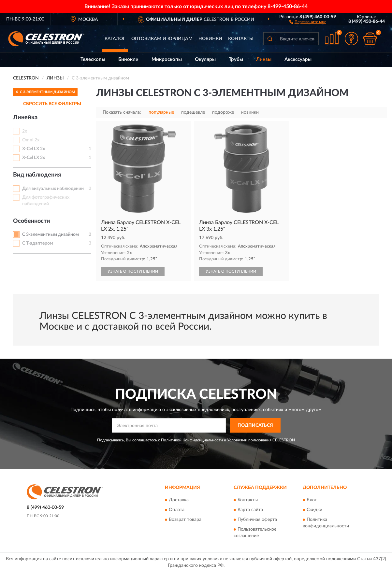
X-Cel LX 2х (34, 149)
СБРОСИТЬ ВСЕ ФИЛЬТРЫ (52, 104)
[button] (308, 21)
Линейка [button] (25, 118)
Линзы (264, 59)
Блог (312, 500)
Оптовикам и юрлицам (162, 39)
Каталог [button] (115, 39)
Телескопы (93, 59)
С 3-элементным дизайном (51, 235)
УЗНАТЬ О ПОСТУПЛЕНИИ (133, 271)
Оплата (177, 510)
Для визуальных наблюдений (53, 189)
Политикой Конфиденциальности (192, 440)
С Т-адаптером (38, 243)
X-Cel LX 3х (34, 158)
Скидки (314, 510)
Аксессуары (298, 59)
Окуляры (205, 59)
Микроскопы (167, 59)
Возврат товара (185, 520)
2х (25, 131)
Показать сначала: (122, 112)
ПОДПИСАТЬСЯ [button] (255, 425)
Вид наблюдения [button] (37, 175)
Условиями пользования (249, 440)
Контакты (241, 39)
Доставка (179, 500)
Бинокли (128, 59)
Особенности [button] (32, 221)
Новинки (210, 39)
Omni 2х (31, 140)
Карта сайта (250, 510)
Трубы (236, 59)
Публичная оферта (257, 520)
